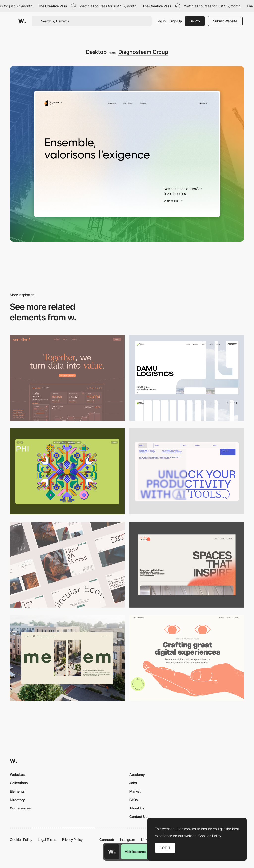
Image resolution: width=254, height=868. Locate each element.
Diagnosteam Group (143, 52)
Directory (17, 800)
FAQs (134, 800)
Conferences (20, 808)
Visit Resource (135, 852)
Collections (19, 783)
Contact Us (138, 817)
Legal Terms (47, 840)
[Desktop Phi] (67, 471)
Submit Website (225, 21)
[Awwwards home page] (112, 852)
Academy (137, 774)
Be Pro (195, 21)
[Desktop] (67, 378)
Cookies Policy (21, 840)
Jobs (133, 783)
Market (135, 791)
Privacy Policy (72, 840)
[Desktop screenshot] (187, 378)
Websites (17, 774)
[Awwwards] (22, 21)
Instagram (128, 840)
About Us (137, 808)
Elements (17, 791)
